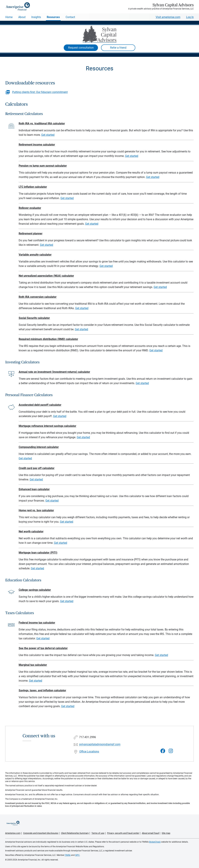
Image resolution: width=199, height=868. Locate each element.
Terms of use (98, 833)
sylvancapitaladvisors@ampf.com (100, 745)
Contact (70, 17)
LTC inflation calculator (33, 187)
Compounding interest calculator (39, 447)
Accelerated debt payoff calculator (40, 405)
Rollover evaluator (30, 208)
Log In (190, 17)
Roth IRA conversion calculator (38, 297)
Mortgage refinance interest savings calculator (47, 426)
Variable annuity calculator (35, 255)
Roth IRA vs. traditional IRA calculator (42, 123)
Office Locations (89, 752)
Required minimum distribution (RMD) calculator (48, 339)
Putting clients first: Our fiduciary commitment (40, 92)
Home (9, 17)
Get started (48, 135)
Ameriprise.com (13, 833)
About (22, 17)
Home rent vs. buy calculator (36, 510)
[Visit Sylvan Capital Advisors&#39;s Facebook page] (163, 751)
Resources (53, 17)
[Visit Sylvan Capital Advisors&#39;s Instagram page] (171, 751)
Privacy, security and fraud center (123, 833)
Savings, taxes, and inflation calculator (42, 690)
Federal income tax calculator (37, 623)
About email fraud (150, 833)
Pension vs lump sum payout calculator (43, 166)
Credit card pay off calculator (37, 468)
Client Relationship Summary (75, 833)
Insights (36, 17)
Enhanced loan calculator (34, 489)
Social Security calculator (34, 318)
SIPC (77, 855)
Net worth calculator (31, 531)
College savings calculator (35, 590)
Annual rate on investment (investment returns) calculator (54, 372)
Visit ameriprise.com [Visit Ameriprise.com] (168, 17)
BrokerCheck (155, 842)
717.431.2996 (88, 737)
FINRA (68, 855)
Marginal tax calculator (33, 665)
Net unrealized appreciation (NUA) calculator (46, 276)
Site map (166, 833)
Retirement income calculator (37, 145)
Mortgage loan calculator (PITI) (38, 553)
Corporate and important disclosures (41, 833)
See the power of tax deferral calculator (43, 648)
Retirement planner (31, 234)
